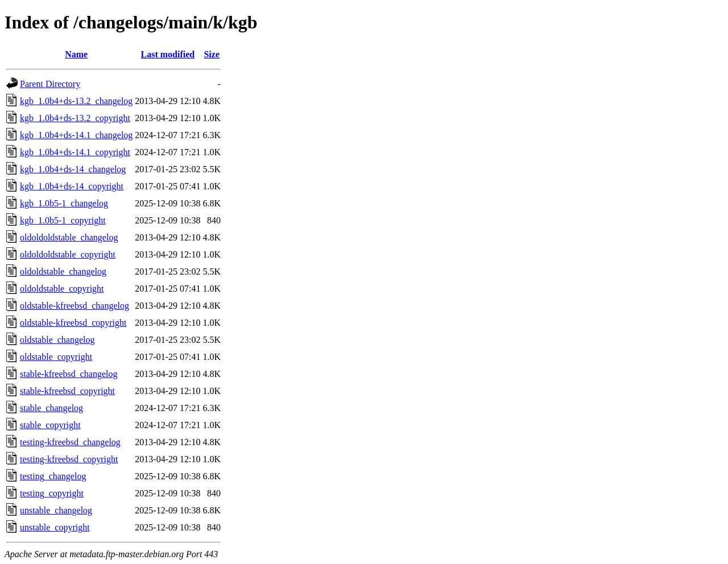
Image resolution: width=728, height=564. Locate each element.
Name (76, 54)
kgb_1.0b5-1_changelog (64, 203)
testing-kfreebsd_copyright (69, 459)
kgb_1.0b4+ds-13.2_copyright (75, 118)
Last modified (168, 54)
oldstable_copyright (56, 357)
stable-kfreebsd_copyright (67, 391)
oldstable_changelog (57, 340)
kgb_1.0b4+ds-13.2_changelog (76, 101)
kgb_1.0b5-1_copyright (63, 220)
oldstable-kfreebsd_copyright (73, 323)
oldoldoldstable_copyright (68, 254)
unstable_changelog (56, 510)
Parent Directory (50, 84)
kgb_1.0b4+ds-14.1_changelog (76, 135)
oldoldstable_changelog (63, 271)
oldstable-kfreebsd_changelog (75, 306)
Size (212, 54)
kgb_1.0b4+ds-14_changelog (73, 169)
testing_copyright (52, 493)
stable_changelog (51, 408)
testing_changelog (53, 476)
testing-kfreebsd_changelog (70, 442)
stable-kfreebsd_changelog (69, 374)
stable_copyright (50, 425)
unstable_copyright (55, 527)
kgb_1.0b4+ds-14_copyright (72, 186)
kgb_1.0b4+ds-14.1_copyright (75, 152)
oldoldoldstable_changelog (69, 237)
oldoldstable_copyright (62, 289)
